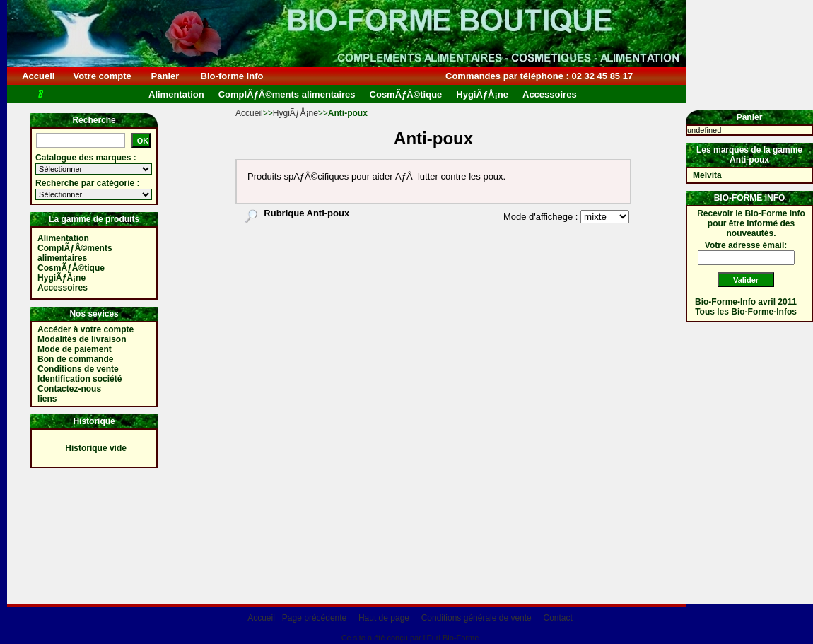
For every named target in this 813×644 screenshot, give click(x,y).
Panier (165, 76)
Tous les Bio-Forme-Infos (746, 312)
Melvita (707, 175)
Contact (557, 618)
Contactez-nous (69, 389)
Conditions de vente (78, 369)
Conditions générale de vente (476, 618)
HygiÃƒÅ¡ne (296, 113)
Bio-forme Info (232, 76)
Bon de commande (75, 359)
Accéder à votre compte (86, 329)
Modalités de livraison (82, 339)
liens (47, 399)
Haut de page (384, 618)
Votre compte (102, 76)
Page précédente (314, 618)
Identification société (80, 379)
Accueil (39, 76)
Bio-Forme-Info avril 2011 (746, 302)
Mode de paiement (75, 349)
